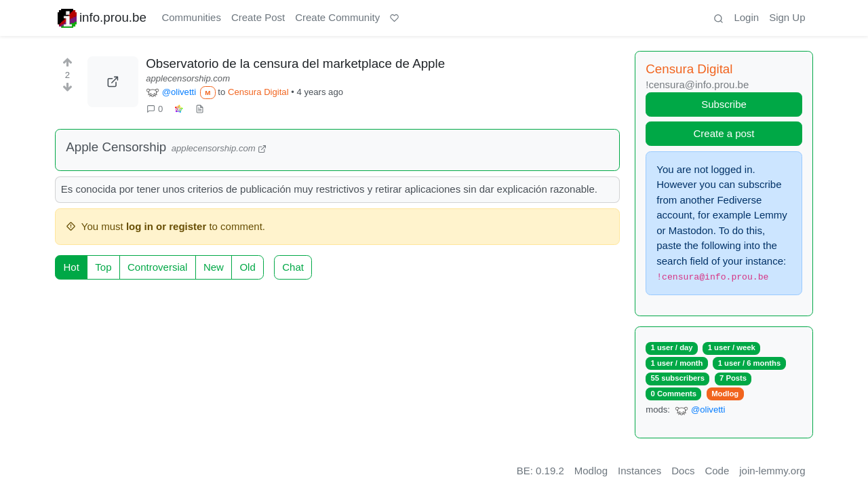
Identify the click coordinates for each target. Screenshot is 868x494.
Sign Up (787, 17)
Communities (191, 17)
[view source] (199, 109)
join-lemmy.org (772, 471)
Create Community (337, 17)
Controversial (157, 267)
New (214, 267)
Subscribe (724, 104)
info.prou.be (102, 18)
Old (247, 267)
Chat (293, 267)
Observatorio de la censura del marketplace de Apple (295, 63)
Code (717, 471)
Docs (683, 471)
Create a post (724, 133)
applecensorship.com (188, 78)
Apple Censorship (116, 147)
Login (746, 17)
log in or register (166, 226)
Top (103, 267)
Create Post (258, 17)
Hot (72, 267)
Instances (639, 471)
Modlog (725, 394)
